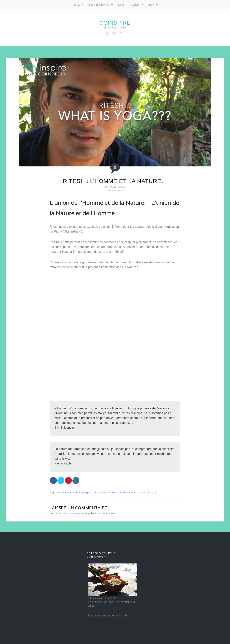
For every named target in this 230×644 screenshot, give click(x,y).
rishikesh (146, 492)
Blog (151, 5)
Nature (107, 492)
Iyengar (86, 492)
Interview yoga (115, 190)
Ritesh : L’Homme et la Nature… (115, 181)
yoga (154, 492)
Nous (121, 5)
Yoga (77, 5)
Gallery (135, 5)
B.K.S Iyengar (73, 492)
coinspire (115, 23)
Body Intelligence (99, 5)
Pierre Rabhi (120, 492)
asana (60, 492)
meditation (97, 492)
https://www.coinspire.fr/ (102, 598)
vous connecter (73, 513)
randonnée (134, 492)
